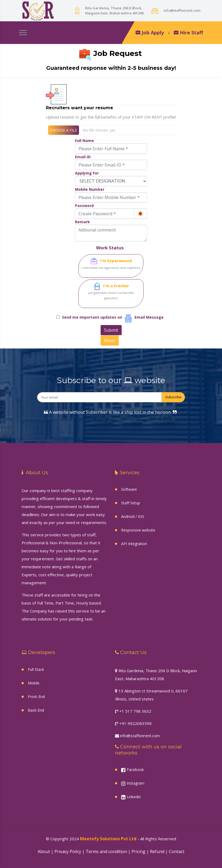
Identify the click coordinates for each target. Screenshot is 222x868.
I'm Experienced (111, 264)
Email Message (150, 317)
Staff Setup (131, 503)
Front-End (36, 697)
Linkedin (131, 797)
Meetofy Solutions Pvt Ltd (108, 839)
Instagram (133, 783)
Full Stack (36, 669)
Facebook (132, 770)
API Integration (134, 544)
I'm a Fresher (111, 291)
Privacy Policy (68, 851)
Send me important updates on (93, 317)
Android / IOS (133, 516)
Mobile (34, 683)
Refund (157, 851)
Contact (177, 851)
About (44, 851)
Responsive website (138, 530)
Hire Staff (188, 33)
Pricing (138, 851)
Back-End (36, 710)
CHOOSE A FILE (64, 130)
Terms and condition (106, 851)
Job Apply (150, 33)
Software (129, 489)
